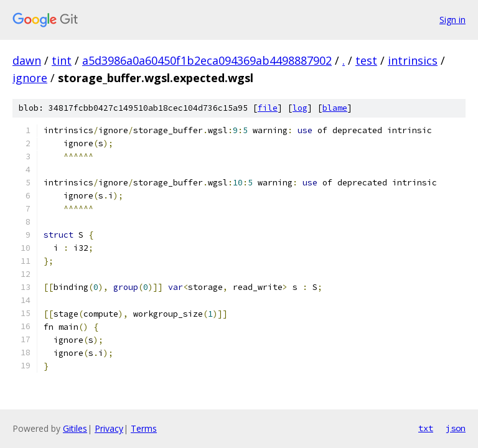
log (300, 108)
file (268, 108)
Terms (144, 428)
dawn (27, 60)
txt (426, 428)
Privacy (109, 428)
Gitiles (75, 428)
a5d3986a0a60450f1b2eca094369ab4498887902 (207, 60)
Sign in (452, 20)
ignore (30, 78)
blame (335, 108)
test (366, 60)
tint (62, 60)
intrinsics (413, 60)
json (456, 428)
